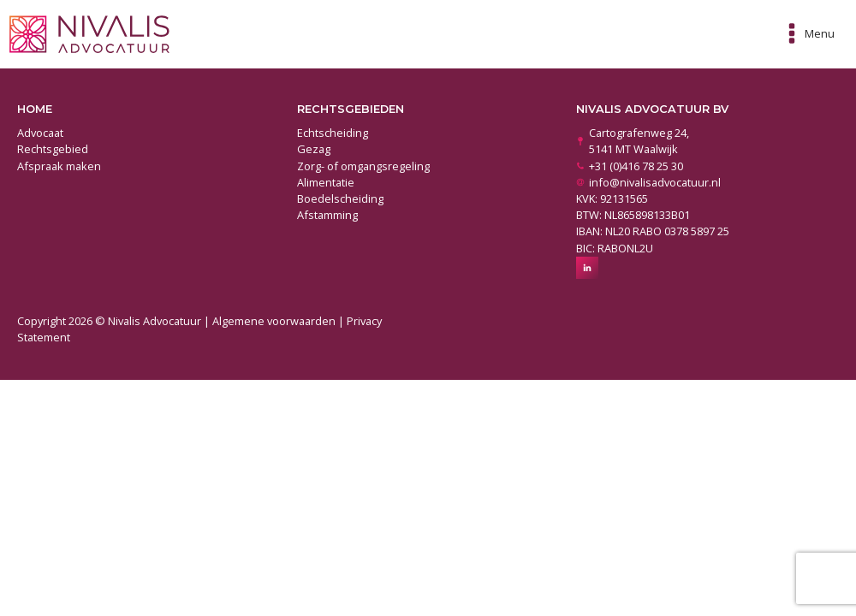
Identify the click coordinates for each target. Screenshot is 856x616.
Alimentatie (326, 182)
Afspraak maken (59, 166)
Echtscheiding (333, 133)
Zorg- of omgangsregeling (363, 166)
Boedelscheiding (340, 198)
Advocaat (40, 133)
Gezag (314, 149)
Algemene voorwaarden (274, 321)
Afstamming (327, 215)
